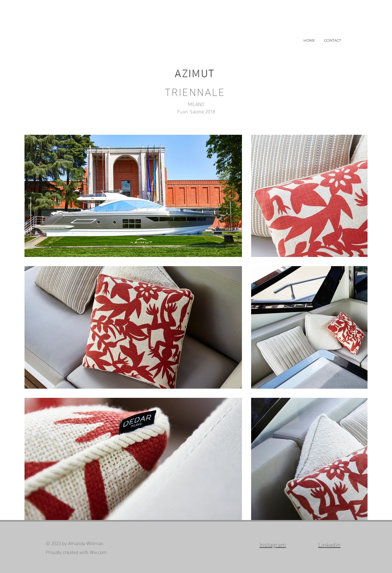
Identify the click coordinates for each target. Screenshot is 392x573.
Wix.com (98, 552)
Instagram (273, 544)
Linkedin (329, 544)
